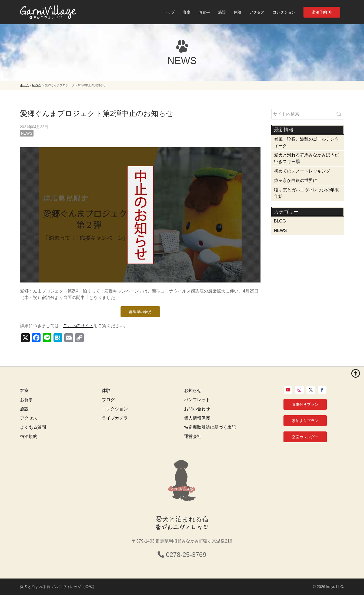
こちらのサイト (78, 326)
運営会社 (193, 436)
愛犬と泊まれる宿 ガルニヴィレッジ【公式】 (58, 587)
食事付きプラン (305, 404)
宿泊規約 (29, 436)
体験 (238, 12)
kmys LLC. (335, 587)
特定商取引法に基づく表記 (210, 427)
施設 (222, 12)
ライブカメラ (115, 418)
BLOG (280, 221)
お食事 (204, 12)
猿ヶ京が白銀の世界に (296, 180)
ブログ (108, 400)
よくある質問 (33, 427)
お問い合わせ (197, 409)
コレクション (284, 12)
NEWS (27, 133)
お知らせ (193, 390)
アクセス (257, 12)
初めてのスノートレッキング (302, 171)
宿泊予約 (322, 12)
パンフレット (197, 400)
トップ (169, 12)
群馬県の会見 (140, 312)
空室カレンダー (305, 437)
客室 (187, 12)
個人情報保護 (197, 418)
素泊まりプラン (305, 421)
